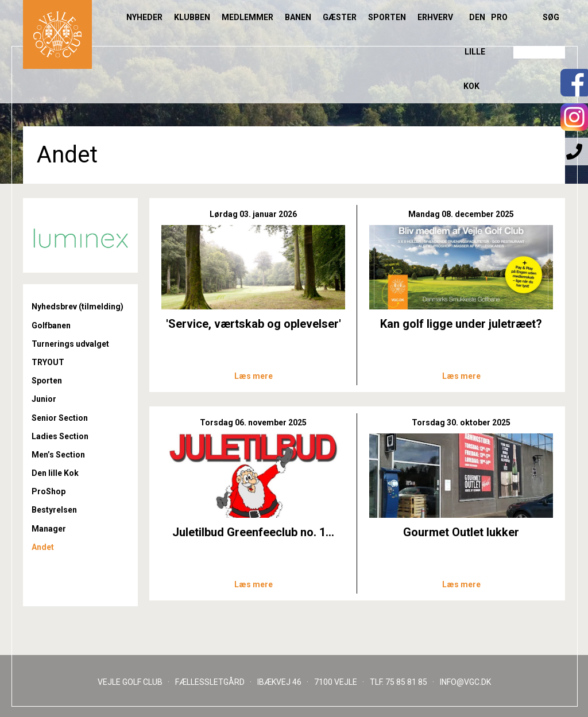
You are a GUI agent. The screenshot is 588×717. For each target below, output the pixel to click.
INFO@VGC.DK (465, 682)
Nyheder (144, 17)
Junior (44, 399)
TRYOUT (48, 362)
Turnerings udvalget (70, 344)
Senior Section (60, 418)
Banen (298, 17)
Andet (43, 547)
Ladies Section (60, 436)
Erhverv (435, 17)
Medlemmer (247, 17)
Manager (49, 529)
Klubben (192, 17)
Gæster (340, 17)
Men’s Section (58, 455)
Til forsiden (57, 34)
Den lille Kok (474, 52)
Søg (551, 17)
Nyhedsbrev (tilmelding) (78, 307)
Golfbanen (51, 325)
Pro (499, 17)
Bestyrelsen (54, 510)
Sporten (387, 17)
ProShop (49, 491)
